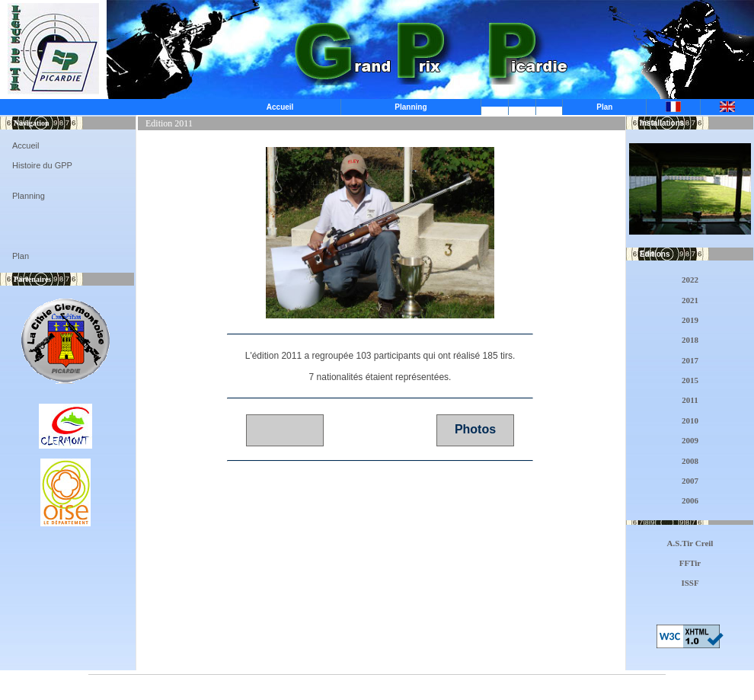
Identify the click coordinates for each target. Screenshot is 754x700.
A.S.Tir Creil (690, 543)
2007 (690, 481)
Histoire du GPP (42, 165)
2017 (690, 360)
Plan (604, 107)
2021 (690, 300)
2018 (690, 340)
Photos (475, 429)
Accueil (280, 107)
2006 (690, 500)
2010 (690, 420)
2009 (690, 440)
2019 (690, 320)
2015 (690, 380)
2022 (690, 280)
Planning (411, 107)
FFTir (690, 563)
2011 (690, 400)
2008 (690, 461)
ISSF (690, 583)
